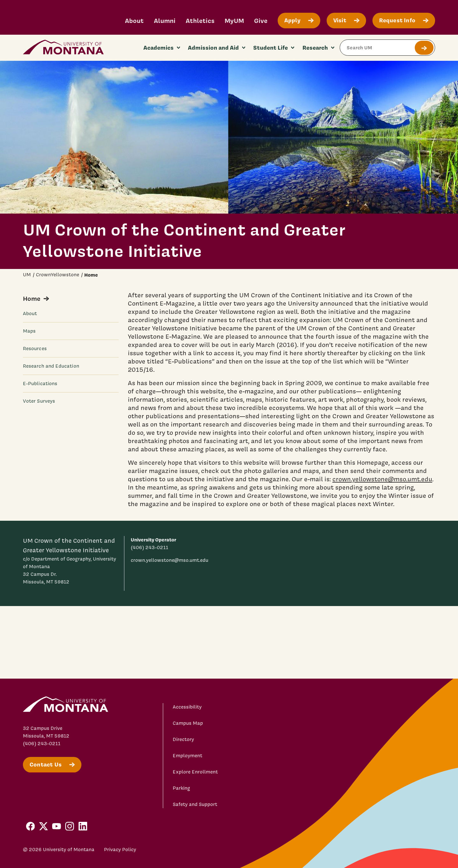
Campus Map (188, 723)
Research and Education (51, 366)
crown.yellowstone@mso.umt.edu (382, 479)
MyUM (234, 21)
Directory (183, 739)
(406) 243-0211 (149, 547)
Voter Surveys (39, 401)
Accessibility (187, 707)
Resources (35, 349)
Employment (187, 756)
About (134, 21)
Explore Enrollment (195, 772)
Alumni (165, 21)
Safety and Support (195, 804)
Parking (181, 788)
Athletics (200, 21)
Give (261, 21)
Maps (29, 331)
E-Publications (40, 384)
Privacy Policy (120, 850)
